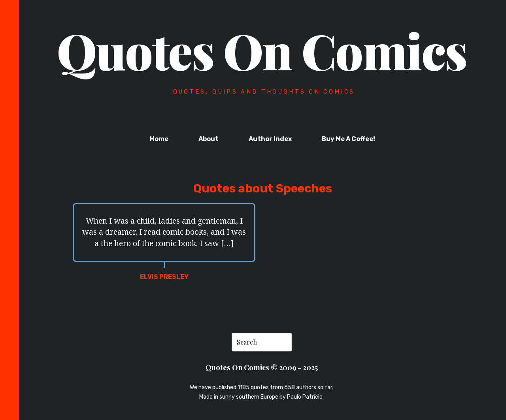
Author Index (270, 139)
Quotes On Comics (262, 50)
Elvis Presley (164, 277)
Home (159, 139)
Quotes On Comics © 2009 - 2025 (262, 367)
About (209, 139)
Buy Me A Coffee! (348, 139)
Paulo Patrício (305, 397)
